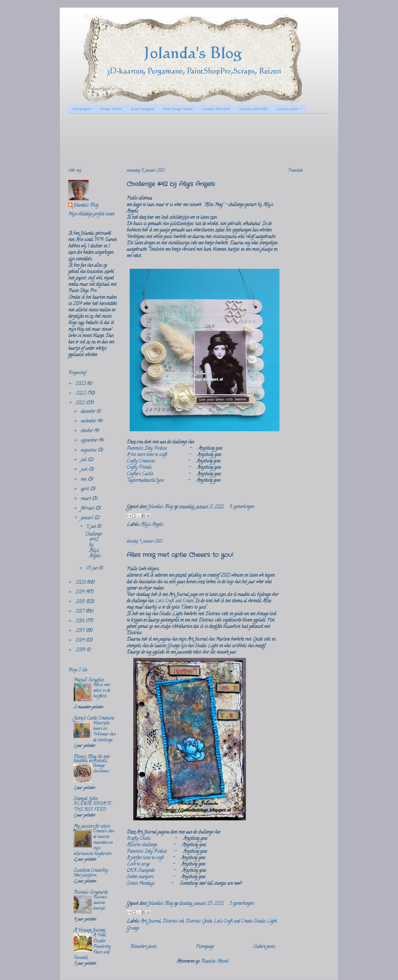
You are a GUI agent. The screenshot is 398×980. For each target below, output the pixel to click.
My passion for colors (92, 827)
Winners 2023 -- (289, 109)
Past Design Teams (178, 109)
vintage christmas (101, 769)
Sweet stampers (140, 877)
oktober (87, 431)
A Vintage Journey (89, 931)
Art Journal (151, 922)
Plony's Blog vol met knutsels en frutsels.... (92, 759)
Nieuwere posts (144, 947)
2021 (81, 403)
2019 (81, 592)
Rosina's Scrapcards (91, 893)
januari (87, 518)
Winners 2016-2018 (216, 109)
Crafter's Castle (140, 474)
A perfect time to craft (145, 858)
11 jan (92, 527)
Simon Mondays (141, 884)
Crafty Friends (139, 468)
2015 (81, 631)
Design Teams (111, 109)
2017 (80, 612)
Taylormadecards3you (145, 481)
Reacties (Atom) (215, 962)
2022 (81, 394)
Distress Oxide (199, 922)
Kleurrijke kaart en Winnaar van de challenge (104, 732)
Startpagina (82, 109)
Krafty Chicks (139, 839)
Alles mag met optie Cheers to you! (180, 555)
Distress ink (173, 922)
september (90, 441)
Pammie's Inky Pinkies (147, 449)
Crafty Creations (141, 461)
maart (86, 499)
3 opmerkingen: (242, 904)
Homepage (205, 947)
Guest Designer (142, 109)
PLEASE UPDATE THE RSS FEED (92, 807)
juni (85, 470)
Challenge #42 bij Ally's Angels (171, 184)
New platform (85, 876)
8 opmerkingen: (242, 507)
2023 (81, 384)
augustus (89, 451)
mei (84, 480)
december (89, 412)
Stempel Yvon (86, 799)
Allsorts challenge (142, 845)
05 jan (93, 569)
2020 (81, 583)
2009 (81, 650)
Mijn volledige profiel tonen (91, 214)
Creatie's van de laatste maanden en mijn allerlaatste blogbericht (94, 843)
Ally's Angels (152, 525)
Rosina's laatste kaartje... (100, 903)
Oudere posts (264, 947)
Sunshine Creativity (91, 871)
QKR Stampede (140, 871)
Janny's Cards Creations (94, 719)
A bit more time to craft (147, 455)
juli (84, 460)
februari (88, 509)
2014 (81, 641)
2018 (81, 602)
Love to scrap (138, 865)
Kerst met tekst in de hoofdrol (102, 691)
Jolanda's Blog (86, 206)
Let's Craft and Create (174, 601)
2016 (81, 621)
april (85, 489)
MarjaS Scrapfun (89, 680)
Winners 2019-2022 (253, 109)
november (89, 422)
